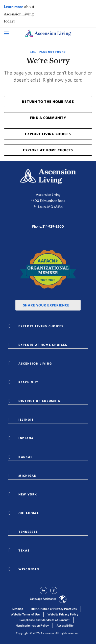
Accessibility (65, 625)
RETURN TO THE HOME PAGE (48, 102)
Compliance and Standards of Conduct (44, 620)
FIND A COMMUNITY (48, 118)
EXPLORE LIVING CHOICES (48, 134)
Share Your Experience (46, 305)
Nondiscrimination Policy (32, 625)
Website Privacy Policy (63, 614)
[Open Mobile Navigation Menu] (7, 33)
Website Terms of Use (25, 614)
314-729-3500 (53, 226)
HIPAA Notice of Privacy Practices (54, 609)
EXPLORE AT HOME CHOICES (48, 150)
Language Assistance (43, 599)
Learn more (14, 7)
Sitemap (18, 609)
